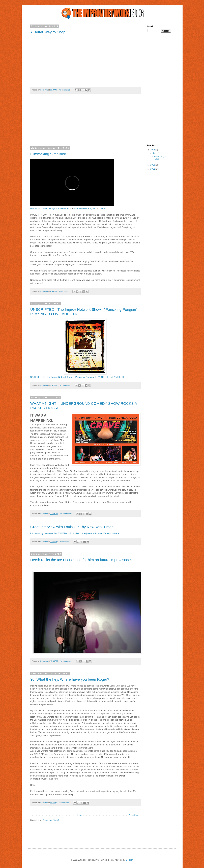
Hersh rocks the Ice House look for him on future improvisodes (81, 560)
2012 (153, 169)
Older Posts (134, 815)
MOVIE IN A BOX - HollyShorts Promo (49, 209)
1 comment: (64, 291)
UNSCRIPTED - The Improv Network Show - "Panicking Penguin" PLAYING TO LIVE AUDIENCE (78, 377)
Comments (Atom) (51, 820)
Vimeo (103, 209)
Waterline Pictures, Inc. (85, 209)
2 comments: (64, 803)
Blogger (129, 860)
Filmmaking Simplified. (49, 154)
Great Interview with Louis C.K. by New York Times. (72, 527)
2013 (153, 165)
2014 (153, 150)
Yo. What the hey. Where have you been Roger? (70, 679)
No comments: (65, 90)
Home (79, 815)
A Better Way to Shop (48, 32)
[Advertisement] (85, 122)
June (155, 153)
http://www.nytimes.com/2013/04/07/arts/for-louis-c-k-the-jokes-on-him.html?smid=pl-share (75, 533)
